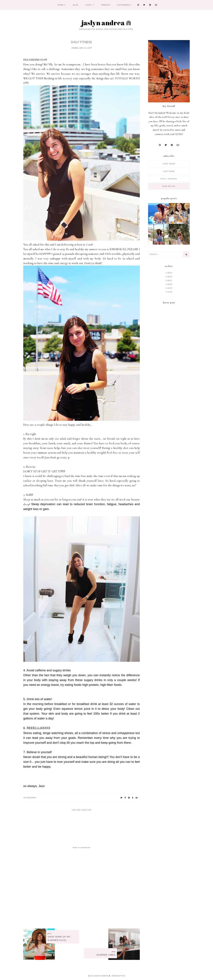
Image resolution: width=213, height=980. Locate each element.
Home (61, 5)
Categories (123, 5)
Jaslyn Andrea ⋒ (107, 23)
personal (31, 798)
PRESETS (106, 5)
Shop (89, 5)
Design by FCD (118, 976)
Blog (76, 5)
